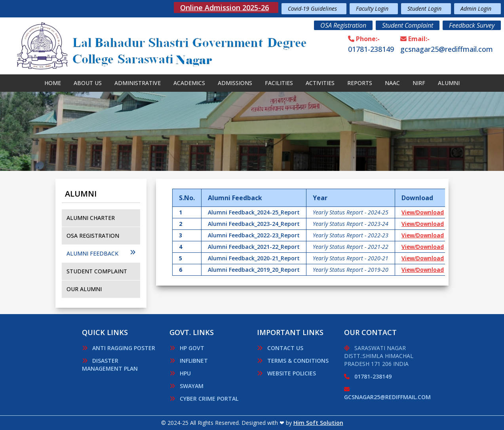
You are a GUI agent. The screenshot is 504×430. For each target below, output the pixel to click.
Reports (360, 83)
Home (53, 83)
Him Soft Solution (318, 423)
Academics (189, 83)
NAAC (392, 83)
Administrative (138, 83)
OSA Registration (343, 25)
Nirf (419, 83)
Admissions (235, 83)
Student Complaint (408, 25)
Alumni (449, 83)
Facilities (279, 83)
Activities (320, 83)
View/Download (423, 212)
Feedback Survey (472, 25)
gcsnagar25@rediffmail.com (447, 49)
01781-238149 (371, 49)
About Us (88, 83)
